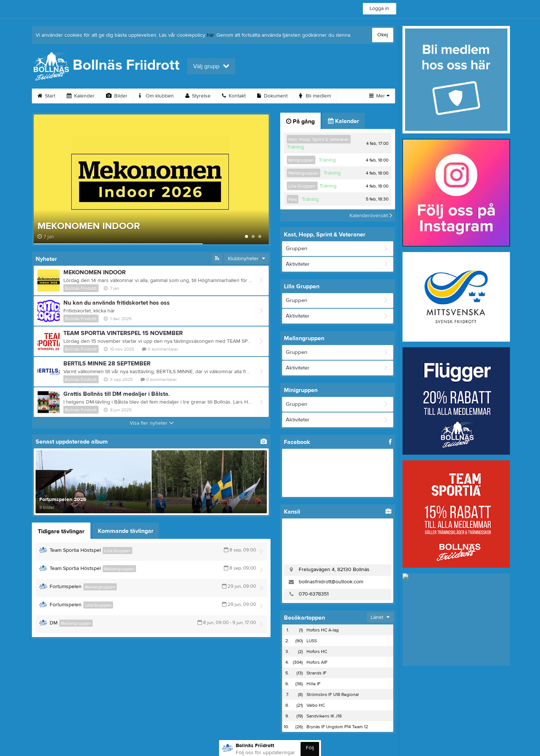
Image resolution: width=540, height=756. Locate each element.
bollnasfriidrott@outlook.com (331, 582)
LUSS (312, 641)
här (210, 35)
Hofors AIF (317, 662)
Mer (379, 96)
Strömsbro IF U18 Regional (333, 694)
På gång (300, 122)
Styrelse (198, 96)
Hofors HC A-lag (323, 630)
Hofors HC (317, 651)
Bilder (117, 96)
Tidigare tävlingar (61, 531)
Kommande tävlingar (126, 531)
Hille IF (314, 684)
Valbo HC (316, 705)
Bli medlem (315, 96)
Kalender (81, 96)
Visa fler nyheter (152, 423)
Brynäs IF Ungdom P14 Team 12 (337, 727)
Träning (295, 147)
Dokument (272, 96)
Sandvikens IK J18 (324, 716)
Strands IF (317, 673)
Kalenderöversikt (371, 215)
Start (46, 96)
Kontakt (234, 96)
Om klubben (156, 96)
